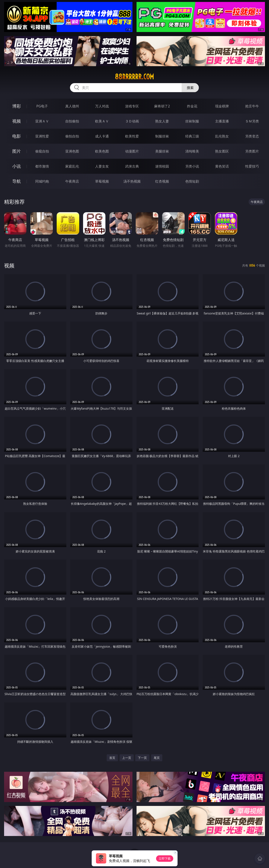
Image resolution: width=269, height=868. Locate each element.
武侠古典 (132, 166)
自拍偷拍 (72, 121)
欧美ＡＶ (102, 121)
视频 (17, 121)
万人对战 (102, 106)
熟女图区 (222, 151)
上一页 (127, 758)
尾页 (157, 758)
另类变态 (252, 136)
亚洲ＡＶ (42, 121)
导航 (17, 181)
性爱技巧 (252, 166)
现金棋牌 (222, 106)
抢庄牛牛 (252, 106)
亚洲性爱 (42, 136)
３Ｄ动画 (132, 121)
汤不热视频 (132, 181)
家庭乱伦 (72, 166)
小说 (17, 166)
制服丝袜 (162, 136)
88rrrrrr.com (134, 77)
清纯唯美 (192, 151)
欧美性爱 (132, 136)
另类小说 (192, 166)
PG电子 (42, 106)
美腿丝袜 (162, 151)
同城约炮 (42, 181)
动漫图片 (132, 151)
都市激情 (42, 166)
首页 (112, 758)
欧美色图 (102, 151)
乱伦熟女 (222, 136)
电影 (17, 136)
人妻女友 (102, 166)
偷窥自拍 (42, 151)
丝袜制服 (192, 121)
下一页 (142, 758)
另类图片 (252, 151)
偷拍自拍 (72, 136)
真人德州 (72, 106)
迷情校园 (162, 166)
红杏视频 (162, 181)
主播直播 (222, 121)
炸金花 (192, 106)
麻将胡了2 (162, 106)
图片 (17, 151)
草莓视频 (102, 181)
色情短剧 (192, 181)
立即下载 (165, 858)
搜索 (190, 88)
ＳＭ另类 (252, 121)
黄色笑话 (222, 166)
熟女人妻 (162, 121)
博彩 (17, 106)
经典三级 (192, 136)
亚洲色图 (72, 151)
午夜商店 (72, 181)
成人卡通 (102, 136)
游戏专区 (132, 106)
